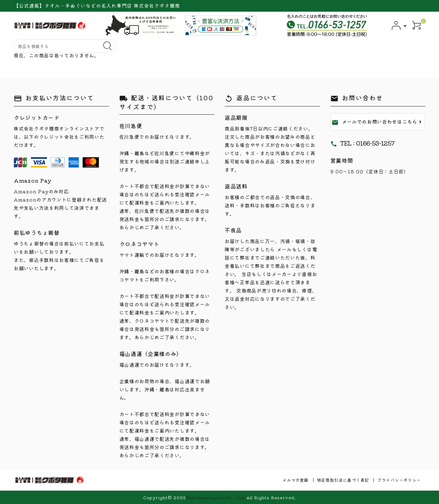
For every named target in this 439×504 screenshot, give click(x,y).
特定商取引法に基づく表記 (343, 480)
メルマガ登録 (295, 480)
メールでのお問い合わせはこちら (375, 122)
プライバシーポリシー (399, 480)
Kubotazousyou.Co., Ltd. (216, 497)
